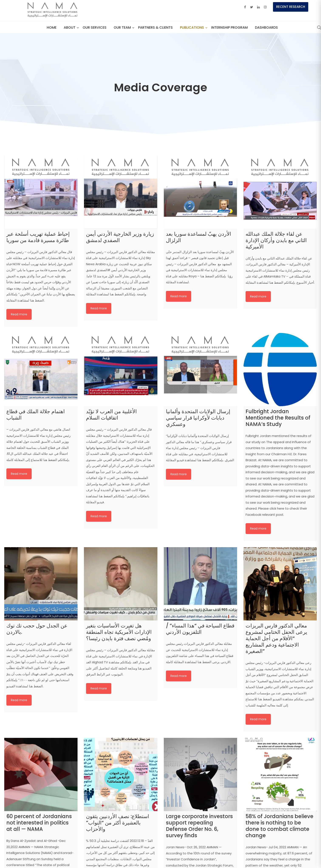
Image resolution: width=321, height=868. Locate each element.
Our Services (95, 27)
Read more (19, 314)
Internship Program (229, 27)
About (70, 27)
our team (122, 27)
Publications (192, 27)
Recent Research (291, 7)
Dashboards (266, 27)
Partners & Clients (155, 27)
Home (52, 27)
